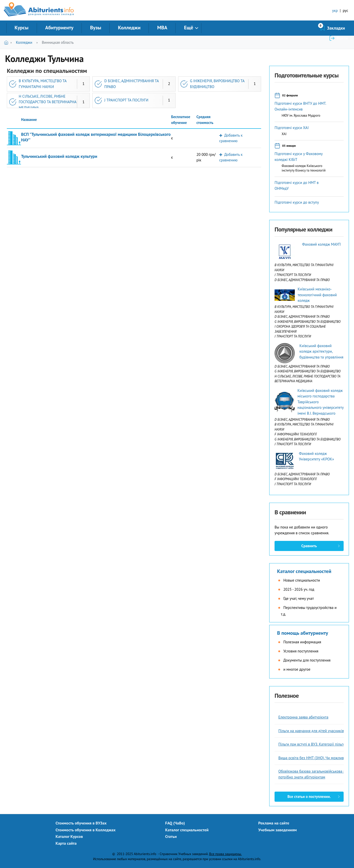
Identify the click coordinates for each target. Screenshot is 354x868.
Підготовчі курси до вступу (297, 202)
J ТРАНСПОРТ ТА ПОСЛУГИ (126, 100)
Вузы (96, 28)
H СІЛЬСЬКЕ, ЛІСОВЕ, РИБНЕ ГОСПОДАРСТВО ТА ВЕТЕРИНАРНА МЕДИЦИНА (48, 102)
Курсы (22, 28)
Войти (342, 28)
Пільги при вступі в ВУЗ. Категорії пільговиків (316, 744)
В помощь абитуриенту (303, 633)
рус (345, 10)
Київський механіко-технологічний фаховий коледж (317, 295)
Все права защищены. (226, 854)
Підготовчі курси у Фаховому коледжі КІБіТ (299, 157)
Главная (7, 42)
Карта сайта (66, 843)
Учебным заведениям (277, 830)
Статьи (171, 836)
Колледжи (129, 28)
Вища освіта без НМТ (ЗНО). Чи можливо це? (315, 758)
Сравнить (309, 546)
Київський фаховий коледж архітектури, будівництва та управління (321, 351)
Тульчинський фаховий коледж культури (59, 156)
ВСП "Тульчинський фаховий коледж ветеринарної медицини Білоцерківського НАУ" (96, 137)
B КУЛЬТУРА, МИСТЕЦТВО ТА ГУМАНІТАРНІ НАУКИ (43, 84)
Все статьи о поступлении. (309, 797)
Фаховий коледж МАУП (321, 244)
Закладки (309, 28)
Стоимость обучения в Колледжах (86, 830)
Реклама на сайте (274, 823)
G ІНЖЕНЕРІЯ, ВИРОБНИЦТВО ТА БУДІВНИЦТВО (217, 84)
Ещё (189, 28)
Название (29, 120)
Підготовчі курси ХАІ (292, 128)
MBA (162, 28)
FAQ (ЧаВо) (175, 823)
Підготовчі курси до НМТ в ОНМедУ (297, 185)
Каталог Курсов (69, 836)
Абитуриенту (59, 28)
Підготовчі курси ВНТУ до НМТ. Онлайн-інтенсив (300, 106)
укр (335, 10)
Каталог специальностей (304, 571)
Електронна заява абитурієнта (303, 717)
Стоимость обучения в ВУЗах (81, 823)
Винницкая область (58, 42)
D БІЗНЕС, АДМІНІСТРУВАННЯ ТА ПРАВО (131, 84)
